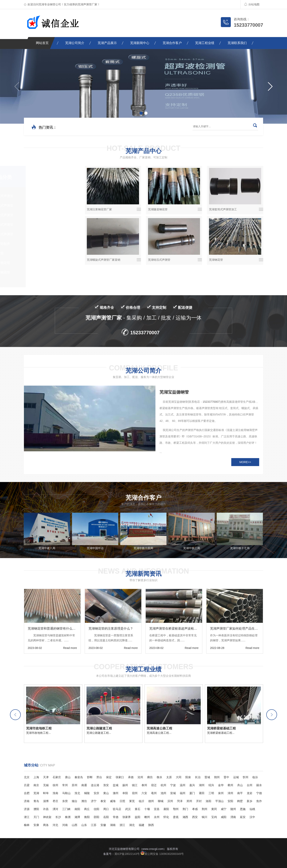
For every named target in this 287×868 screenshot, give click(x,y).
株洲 (68, 817)
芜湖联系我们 (237, 43)
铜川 (204, 817)
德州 (151, 801)
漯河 (55, 809)
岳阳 (106, 817)
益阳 (138, 817)
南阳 (77, 809)
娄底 (176, 817)
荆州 (204, 809)
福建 (142, 825)
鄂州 (176, 809)
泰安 (103, 801)
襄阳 (166, 809)
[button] (270, 86)
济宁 (94, 801)
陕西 (151, 825)
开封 (199, 801)
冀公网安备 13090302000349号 (162, 854)
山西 (75, 825)
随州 (233, 809)
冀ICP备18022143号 (127, 854)
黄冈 (214, 809)
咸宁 (224, 809)
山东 (84, 825)
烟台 (75, 801)
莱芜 (132, 801)
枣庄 (55, 801)
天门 (36, 817)
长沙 (58, 817)
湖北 (132, 825)
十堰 (147, 809)
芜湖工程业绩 (205, 43)
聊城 (161, 801)
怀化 (166, 817)
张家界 (127, 817)
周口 (106, 809)
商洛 (46, 825)
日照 (122, 801)
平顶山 (219, 801)
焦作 (259, 801)
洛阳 (208, 801)
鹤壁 (240, 801)
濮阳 (36, 809)
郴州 (147, 817)
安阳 (230, 801)
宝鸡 (214, 817)
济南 (27, 801)
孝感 (195, 809)
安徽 (103, 825)
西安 (195, 817)
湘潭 (77, 817)
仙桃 (252, 809)
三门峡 (66, 809)
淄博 (46, 801)
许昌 (46, 809)
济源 (27, 809)
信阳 (96, 809)
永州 (157, 817)
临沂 (142, 801)
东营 (65, 801)
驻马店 (117, 809)
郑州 (189, 801)
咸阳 (224, 817)
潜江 (27, 817)
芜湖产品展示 (107, 43)
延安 (243, 817)
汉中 (252, 817)
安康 (36, 825)
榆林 (27, 825)
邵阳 (96, 817)
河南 (65, 825)
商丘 (87, 809)
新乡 (250, 801)
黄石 (138, 809)
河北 (55, 825)
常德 (116, 817)
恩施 (243, 809)
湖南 (113, 825)
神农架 (47, 817)
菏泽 (180, 801)
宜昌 (157, 809)
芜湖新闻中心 (140, 43)
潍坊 (84, 801)
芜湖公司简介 (75, 43)
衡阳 (87, 817)
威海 (113, 801)
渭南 (233, 817)
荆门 (185, 809)
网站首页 (42, 43)
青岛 (36, 801)
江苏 (94, 825)
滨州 (170, 801)
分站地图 (252, 4)
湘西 (185, 817)
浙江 (122, 825)
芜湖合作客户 (172, 43)
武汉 (128, 809)
